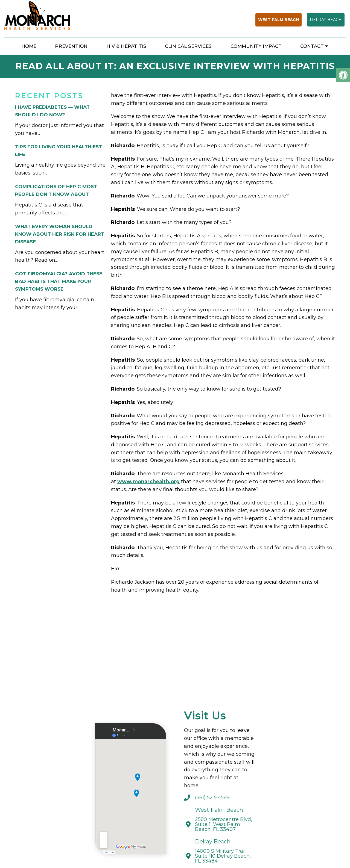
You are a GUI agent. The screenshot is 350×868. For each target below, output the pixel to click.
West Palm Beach (278, 20)
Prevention (71, 46)
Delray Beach (326, 20)
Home (29, 46)
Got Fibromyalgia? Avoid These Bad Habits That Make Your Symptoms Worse (59, 281)
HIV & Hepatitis (126, 46)
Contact (312, 46)
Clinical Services (188, 46)
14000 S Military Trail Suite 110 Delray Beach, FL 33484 (223, 856)
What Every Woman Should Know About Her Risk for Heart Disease (60, 234)
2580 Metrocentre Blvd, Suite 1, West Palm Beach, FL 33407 (224, 824)
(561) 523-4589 (212, 798)
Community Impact (256, 46)
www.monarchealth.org (148, 482)
